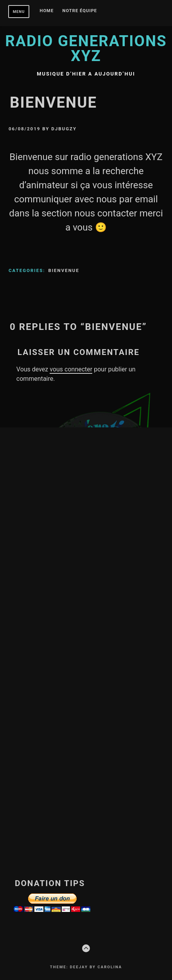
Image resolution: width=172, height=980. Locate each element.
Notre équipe (80, 11)
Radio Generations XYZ (86, 48)
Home (47, 11)
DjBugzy (64, 129)
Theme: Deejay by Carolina (86, 967)
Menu (19, 12)
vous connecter (71, 369)
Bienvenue (64, 270)
